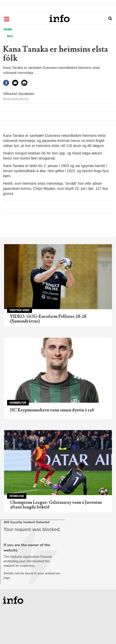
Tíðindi (8, 30)
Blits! (10, 36)
